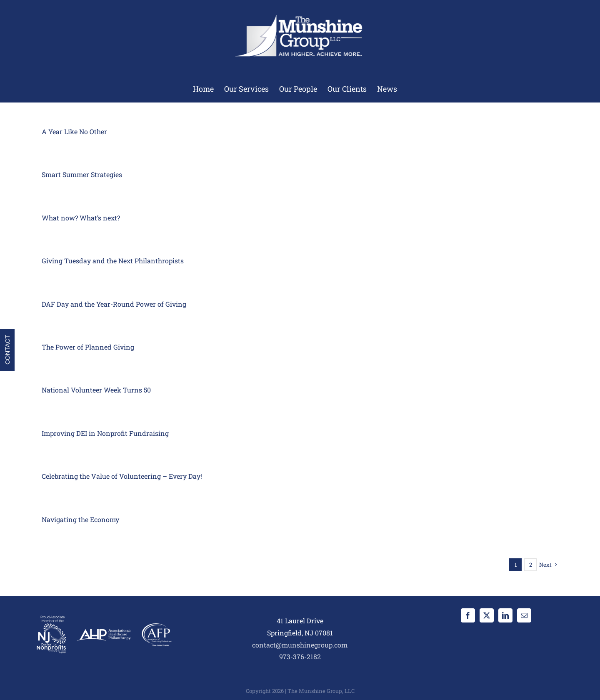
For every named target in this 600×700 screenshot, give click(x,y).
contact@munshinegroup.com (300, 645)
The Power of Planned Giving (88, 347)
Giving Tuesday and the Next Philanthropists (113, 261)
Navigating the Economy (80, 519)
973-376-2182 (300, 656)
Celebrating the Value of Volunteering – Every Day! (122, 476)
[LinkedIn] (505, 615)
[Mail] (524, 615)
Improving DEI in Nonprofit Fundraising (105, 433)
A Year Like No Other (74, 131)
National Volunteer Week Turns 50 (96, 390)
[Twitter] (487, 615)
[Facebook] (468, 615)
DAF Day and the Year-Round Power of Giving (114, 304)
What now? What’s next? (81, 218)
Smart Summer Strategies (82, 174)
